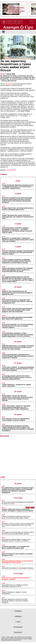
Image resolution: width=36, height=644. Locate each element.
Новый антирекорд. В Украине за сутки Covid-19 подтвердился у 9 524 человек (17, 561)
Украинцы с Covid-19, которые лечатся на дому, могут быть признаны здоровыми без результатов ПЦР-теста (18, 524)
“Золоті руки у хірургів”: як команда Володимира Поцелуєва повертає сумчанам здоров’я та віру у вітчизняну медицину (18, 369)
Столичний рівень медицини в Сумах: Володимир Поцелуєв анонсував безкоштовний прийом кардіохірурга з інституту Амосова (18, 335)
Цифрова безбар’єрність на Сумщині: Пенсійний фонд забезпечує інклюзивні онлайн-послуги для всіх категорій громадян (18, 347)
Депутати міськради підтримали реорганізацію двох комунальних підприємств (17, 318)
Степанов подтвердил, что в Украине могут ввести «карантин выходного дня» (16, 547)
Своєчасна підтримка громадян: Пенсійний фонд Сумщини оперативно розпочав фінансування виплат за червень (18, 252)
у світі (18, 621)
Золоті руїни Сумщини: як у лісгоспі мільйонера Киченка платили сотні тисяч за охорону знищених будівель (18, 326)
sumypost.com (11, 170)
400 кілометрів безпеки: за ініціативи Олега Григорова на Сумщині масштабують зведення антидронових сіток (17, 301)
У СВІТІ (3, 477)
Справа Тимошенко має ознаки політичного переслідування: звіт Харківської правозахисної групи (18, 217)
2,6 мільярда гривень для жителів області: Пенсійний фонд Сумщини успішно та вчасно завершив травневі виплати (17, 377)
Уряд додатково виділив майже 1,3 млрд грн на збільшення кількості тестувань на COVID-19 (16, 540)
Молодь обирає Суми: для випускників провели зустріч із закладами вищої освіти (18, 209)
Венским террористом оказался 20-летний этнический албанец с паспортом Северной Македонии (15, 600)
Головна (18, 610)
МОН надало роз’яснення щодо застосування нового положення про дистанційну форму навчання (18, 532)
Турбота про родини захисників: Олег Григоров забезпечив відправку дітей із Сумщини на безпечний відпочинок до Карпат (17, 270)
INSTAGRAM (4, 436)
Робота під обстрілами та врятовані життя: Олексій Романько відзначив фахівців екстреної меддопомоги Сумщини (18, 356)
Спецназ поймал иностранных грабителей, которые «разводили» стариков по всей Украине (17, 509)
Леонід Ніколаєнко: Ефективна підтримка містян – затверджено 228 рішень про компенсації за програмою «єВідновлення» (17, 11)
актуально (18, 626)
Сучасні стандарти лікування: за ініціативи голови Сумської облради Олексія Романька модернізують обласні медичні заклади (16, 261)
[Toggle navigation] (3, 32)
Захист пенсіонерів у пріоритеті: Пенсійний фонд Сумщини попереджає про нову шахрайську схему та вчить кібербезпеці (16, 407)
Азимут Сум (17, 639)
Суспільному (9, 84)
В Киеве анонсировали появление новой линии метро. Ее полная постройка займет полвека (16, 517)
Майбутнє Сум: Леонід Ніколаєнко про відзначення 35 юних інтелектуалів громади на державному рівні (17, 293)
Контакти (18, 632)
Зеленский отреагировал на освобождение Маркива (17, 567)
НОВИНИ (4, 174)
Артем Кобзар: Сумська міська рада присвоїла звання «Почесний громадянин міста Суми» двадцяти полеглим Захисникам (17, 310)
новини (18, 616)
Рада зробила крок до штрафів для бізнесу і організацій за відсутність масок (15, 585)
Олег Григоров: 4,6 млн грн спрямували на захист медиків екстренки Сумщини (16, 419)
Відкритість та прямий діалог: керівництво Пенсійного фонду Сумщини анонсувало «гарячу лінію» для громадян (18, 240)
